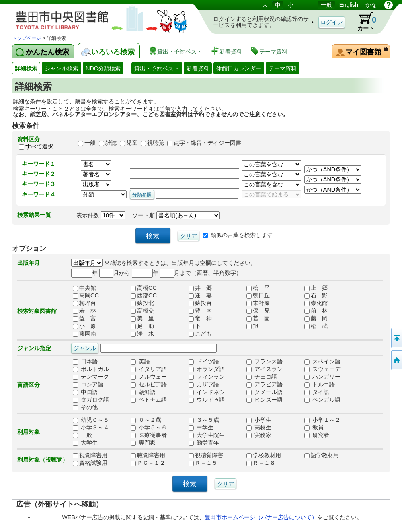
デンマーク (91, 377)
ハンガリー (322, 377)
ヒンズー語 (265, 400)
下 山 (200, 326)
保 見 (258, 311)
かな (371, 5)
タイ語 (317, 392)
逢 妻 (200, 296)
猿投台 (200, 303)
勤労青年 (204, 443)
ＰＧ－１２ (148, 463)
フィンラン (207, 377)
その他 (85, 408)
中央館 (84, 288)
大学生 (85, 443)
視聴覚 (156, 143)
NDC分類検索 (103, 68)
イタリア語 (149, 369)
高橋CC (144, 288)
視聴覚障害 (206, 456)
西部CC (144, 296)
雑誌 (111, 143)
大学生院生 (207, 435)
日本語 (85, 362)
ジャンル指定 (34, 348)
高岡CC (86, 296)
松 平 (258, 288)
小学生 (259, 420)
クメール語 (265, 392)
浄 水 (142, 334)
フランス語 (265, 362)
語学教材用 (322, 456)
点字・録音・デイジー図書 (207, 143)
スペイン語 (322, 362)
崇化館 (316, 303)
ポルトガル (91, 369)
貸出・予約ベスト (157, 68)
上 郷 (316, 288)
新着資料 (198, 68)
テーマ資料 (283, 68)
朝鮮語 (143, 392)
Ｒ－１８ (261, 463)
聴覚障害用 (148, 456)
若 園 (258, 319)
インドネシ (207, 392)
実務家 (259, 435)
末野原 (258, 303)
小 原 (84, 326)
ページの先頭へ (396, 338)
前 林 (316, 311)
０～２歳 (146, 420)
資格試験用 (90, 463)
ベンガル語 (322, 400)
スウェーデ (322, 369)
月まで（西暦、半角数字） (201, 273)
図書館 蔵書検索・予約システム (96, 17)
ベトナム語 (149, 400)
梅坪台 (84, 303)
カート (363, 22)
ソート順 (176, 215)
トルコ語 (320, 385)
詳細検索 (26, 68)
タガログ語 (91, 400)
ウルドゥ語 (207, 400)
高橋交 (142, 311)
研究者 (317, 435)
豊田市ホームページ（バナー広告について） (261, 517)
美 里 (142, 319)
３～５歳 (204, 420)
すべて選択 (39, 146)
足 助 (142, 326)
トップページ (27, 38)
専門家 (143, 443)
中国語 (85, 392)
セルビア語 (149, 385)
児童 (132, 143)
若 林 (84, 311)
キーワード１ (39, 164)
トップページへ (396, 360)
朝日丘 (258, 296)
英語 (140, 362)
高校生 (259, 428)
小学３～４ (91, 428)
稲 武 (316, 326)
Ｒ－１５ (203, 463)
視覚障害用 (90, 456)
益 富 (84, 319)
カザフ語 (204, 385)
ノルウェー (149, 377)
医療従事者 (149, 435)
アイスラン (265, 369)
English (349, 5)
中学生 (201, 428)
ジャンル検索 (62, 68)
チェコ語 (262, 377)
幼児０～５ (91, 420)
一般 (326, 5)
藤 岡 (316, 319)
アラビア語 (265, 385)
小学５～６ (149, 428)
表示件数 (101, 215)
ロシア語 (88, 385)
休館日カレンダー (239, 68)
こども (200, 334)
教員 (314, 428)
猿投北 (142, 303)
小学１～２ (322, 420)
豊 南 (200, 311)
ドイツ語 (204, 362)
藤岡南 (84, 334)
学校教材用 (264, 456)
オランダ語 (207, 369)
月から (115, 273)
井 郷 (200, 288)
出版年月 (29, 263)
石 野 (316, 296)
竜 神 (200, 319)
